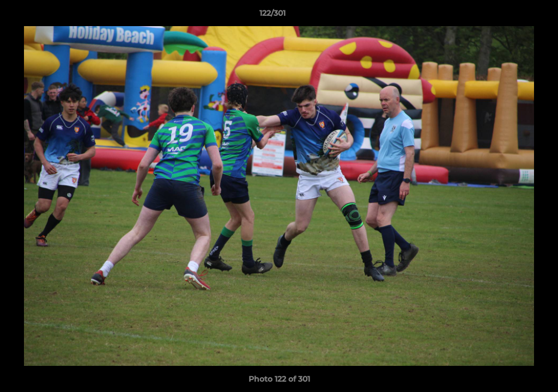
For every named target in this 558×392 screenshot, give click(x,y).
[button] (512, 16)
